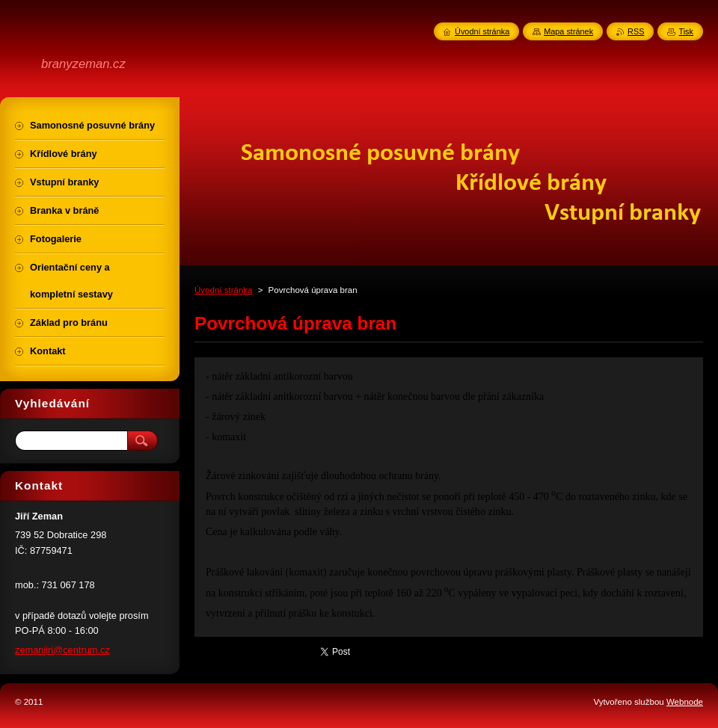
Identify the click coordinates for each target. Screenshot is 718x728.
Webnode (685, 702)
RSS (636, 31)
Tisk (686, 31)
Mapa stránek (568, 31)
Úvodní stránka (223, 290)
